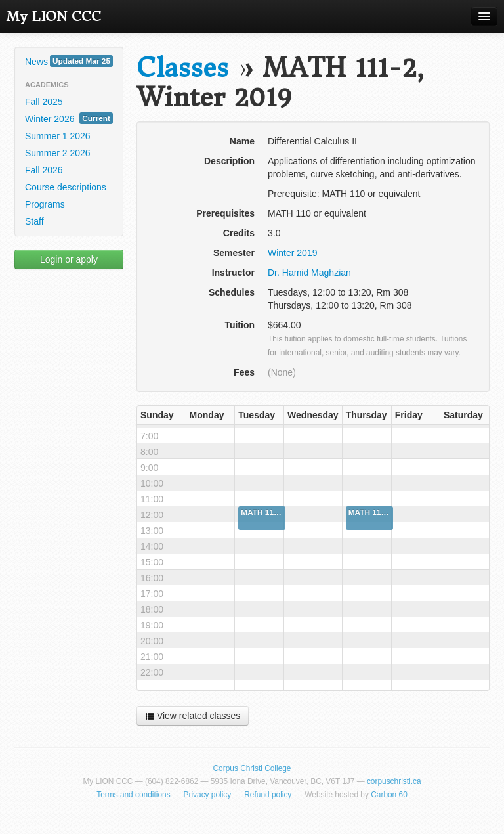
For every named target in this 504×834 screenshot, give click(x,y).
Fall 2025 (44, 102)
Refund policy (268, 795)
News (69, 61)
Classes (182, 68)
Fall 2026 (44, 170)
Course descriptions (66, 187)
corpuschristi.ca (394, 781)
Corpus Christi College (252, 768)
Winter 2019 (292, 253)
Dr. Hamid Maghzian (309, 273)
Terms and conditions (133, 795)
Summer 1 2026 (58, 136)
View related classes (193, 716)
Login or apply (69, 259)
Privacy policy (208, 795)
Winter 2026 (69, 118)
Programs (45, 204)
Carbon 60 (389, 795)
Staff (34, 221)
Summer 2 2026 (58, 153)
